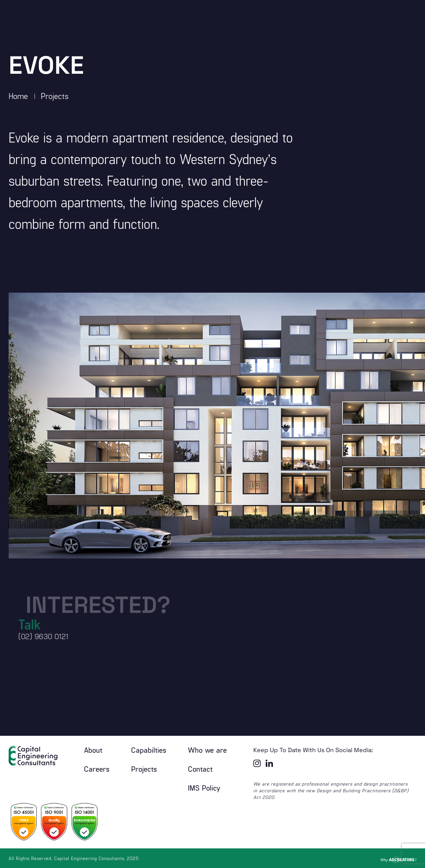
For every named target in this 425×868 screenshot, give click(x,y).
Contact (200, 769)
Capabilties (149, 750)
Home (18, 96)
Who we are (207, 750)
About (93, 750)
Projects (55, 96)
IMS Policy (204, 788)
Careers (97, 769)
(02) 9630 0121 (36, 636)
